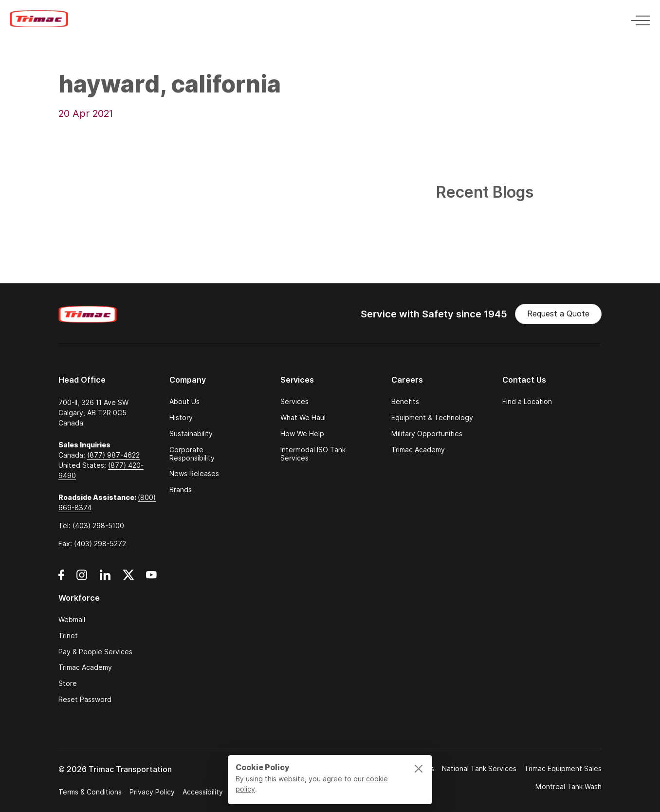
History (181, 418)
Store (68, 684)
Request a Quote (558, 314)
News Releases (194, 474)
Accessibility (203, 792)
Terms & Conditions (90, 792)
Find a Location (527, 402)
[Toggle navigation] (638, 19)
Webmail (72, 620)
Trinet (68, 636)
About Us (184, 402)
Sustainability (191, 434)
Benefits (405, 402)
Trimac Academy (418, 450)
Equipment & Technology (432, 418)
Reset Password (85, 700)
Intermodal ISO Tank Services (313, 454)
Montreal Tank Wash (568, 787)
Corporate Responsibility (192, 454)
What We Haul (303, 418)
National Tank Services (479, 769)
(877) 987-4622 (113, 455)
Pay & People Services (95, 652)
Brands (181, 490)
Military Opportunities (427, 434)
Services (294, 402)
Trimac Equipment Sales (563, 769)
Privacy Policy (152, 792)
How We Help (302, 434)
